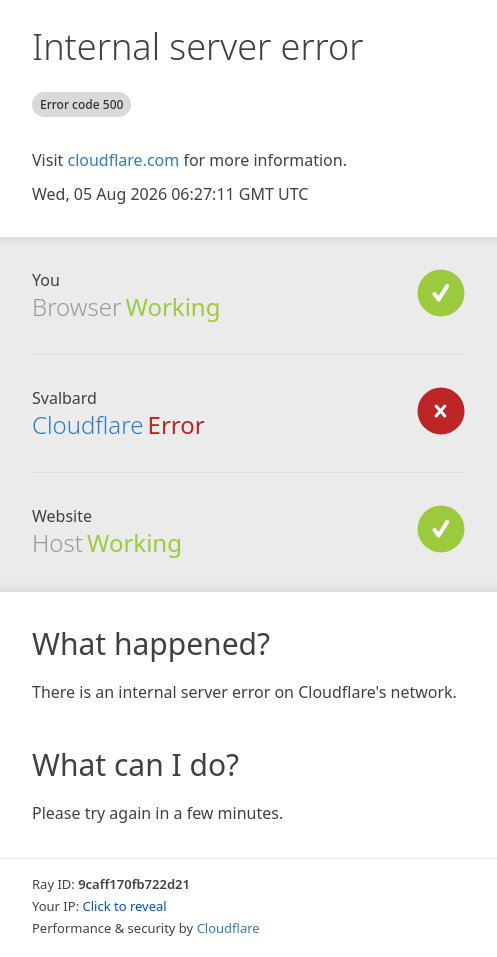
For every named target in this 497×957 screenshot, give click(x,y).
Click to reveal (125, 906)
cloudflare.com (123, 160)
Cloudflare (228, 928)
